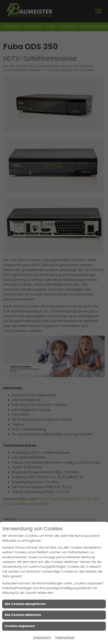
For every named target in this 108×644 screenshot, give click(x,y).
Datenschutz (65, 637)
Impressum (42, 637)
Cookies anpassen (20, 626)
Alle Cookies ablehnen (23, 615)
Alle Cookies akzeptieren (25, 604)
